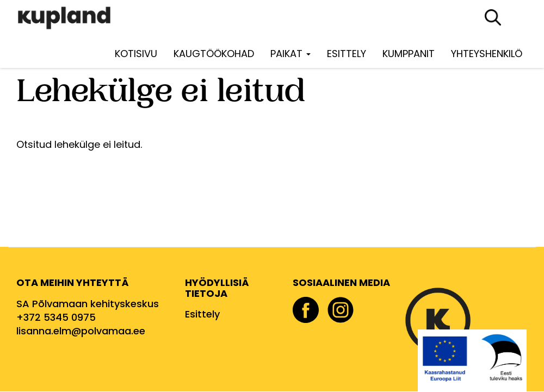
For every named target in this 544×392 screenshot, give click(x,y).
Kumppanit (409, 54)
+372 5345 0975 (56, 317)
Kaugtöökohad (214, 54)
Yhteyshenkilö (487, 54)
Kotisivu (136, 54)
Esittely (347, 54)
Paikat (290, 54)
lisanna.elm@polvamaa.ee (81, 331)
